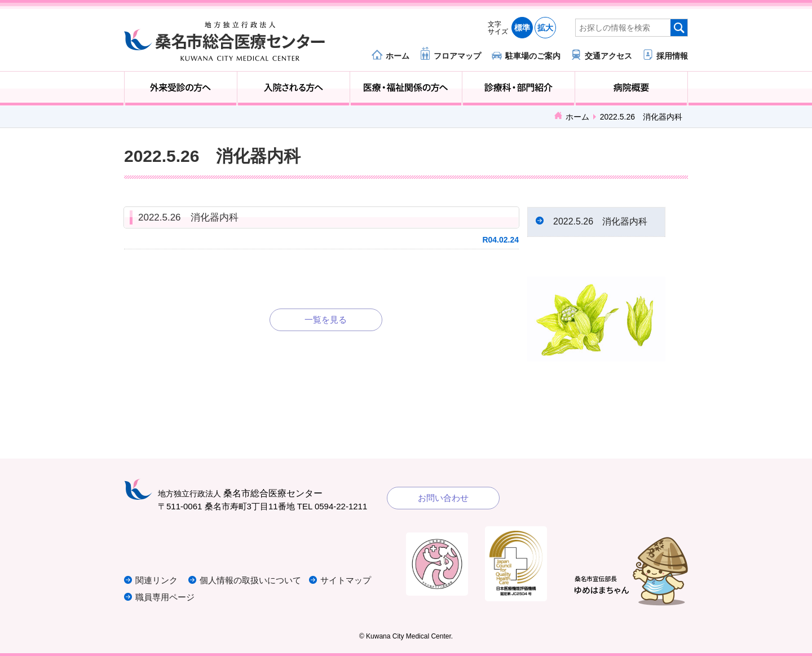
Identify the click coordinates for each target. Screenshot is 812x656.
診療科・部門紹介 (518, 89)
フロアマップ (457, 56)
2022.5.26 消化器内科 (188, 217)
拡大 (545, 28)
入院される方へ (294, 89)
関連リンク (156, 580)
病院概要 (631, 89)
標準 (522, 28)
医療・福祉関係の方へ (406, 89)
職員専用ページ (165, 597)
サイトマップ (346, 580)
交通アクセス (608, 56)
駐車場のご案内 (533, 56)
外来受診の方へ (181, 89)
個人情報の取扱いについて (250, 580)
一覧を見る (326, 320)
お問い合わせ (443, 498)
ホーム (398, 56)
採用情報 (672, 56)
